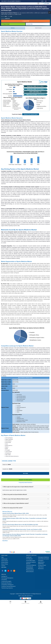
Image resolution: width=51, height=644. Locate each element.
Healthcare (29, 557)
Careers (3, 566)
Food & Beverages (31, 561)
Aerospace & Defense (44, 557)
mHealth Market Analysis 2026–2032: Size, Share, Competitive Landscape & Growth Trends (25, 519)
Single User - (7, 465)
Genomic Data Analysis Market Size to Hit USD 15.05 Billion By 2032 (20, 525)
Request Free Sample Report (31, 114)
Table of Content (38, 28)
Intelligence (4, 576)
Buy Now (25, 473)
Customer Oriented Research (8, 586)
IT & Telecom (29, 559)
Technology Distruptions (7, 578)
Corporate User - (7, 469)
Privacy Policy (5, 562)
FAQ (2, 557)
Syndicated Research (7, 583)
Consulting (4, 580)
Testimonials (4, 559)
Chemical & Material (31, 565)
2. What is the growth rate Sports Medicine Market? (15, 494)
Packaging (41, 561)
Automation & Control (44, 559)
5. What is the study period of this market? (13, 508)
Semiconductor (30, 572)
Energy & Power (42, 565)
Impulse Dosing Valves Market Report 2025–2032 (16, 513)
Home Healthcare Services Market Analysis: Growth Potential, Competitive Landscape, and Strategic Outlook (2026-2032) (25, 535)
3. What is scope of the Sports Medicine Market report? (16, 499)
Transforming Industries (7, 588)
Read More (5, 541)
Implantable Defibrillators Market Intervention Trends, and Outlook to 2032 (22, 529)
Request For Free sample (25, 480)
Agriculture (41, 567)
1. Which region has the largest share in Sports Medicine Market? (18, 487)
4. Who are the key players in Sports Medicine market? (16, 503)
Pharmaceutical (30, 570)
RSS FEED (4, 567)
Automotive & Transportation (30, 568)
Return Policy (5, 564)
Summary (13, 28)
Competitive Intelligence (7, 585)
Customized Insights (6, 581)
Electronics (41, 569)
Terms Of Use (5, 561)
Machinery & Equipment (41, 563)
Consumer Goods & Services (31, 563)
